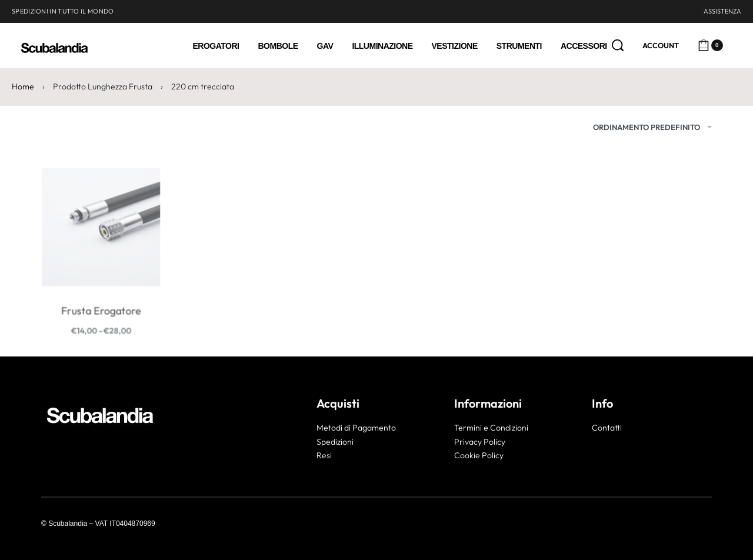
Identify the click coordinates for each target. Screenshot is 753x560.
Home (23, 86)
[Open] (739, 45)
